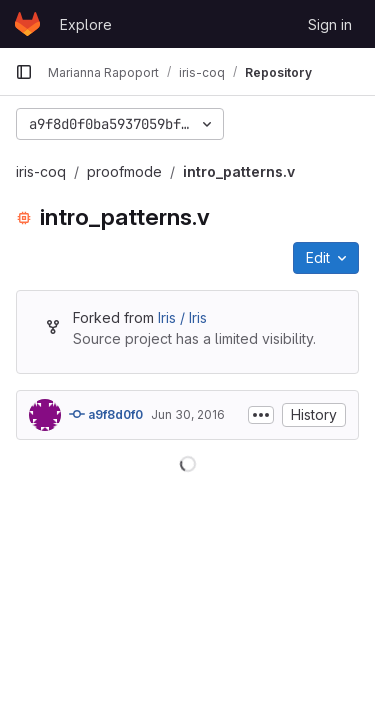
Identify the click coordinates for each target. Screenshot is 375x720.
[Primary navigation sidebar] (24, 72)
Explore (86, 24)
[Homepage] (27, 24)
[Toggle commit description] (261, 415)
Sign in (330, 24)
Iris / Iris (182, 317)
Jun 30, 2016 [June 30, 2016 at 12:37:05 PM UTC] (188, 414)
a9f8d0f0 (106, 414)
